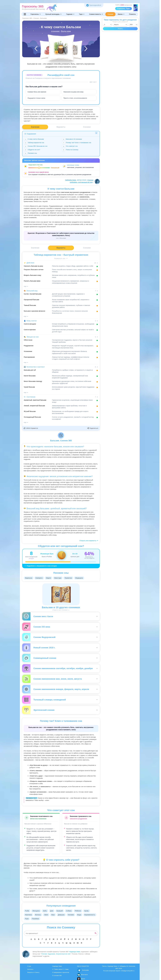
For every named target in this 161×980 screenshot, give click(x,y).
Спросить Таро (124, 9)
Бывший (61, 911)
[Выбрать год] (133, 25)
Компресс (40, 578)
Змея (47, 915)
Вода (81, 915)
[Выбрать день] (108, 25)
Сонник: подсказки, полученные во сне (56, 954)
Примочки (70, 578)
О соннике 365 (57, 975)
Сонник (110, 14)
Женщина (37, 911)
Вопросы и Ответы (33, 972)
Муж (54, 915)
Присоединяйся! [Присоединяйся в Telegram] (94, 5)
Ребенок (80, 911)
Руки (41, 919)
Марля (49, 578)
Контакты (30, 969)
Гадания (70, 14)
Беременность (31, 919)
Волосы (39, 915)
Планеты (132, 14)
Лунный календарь (54, 14)
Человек (73, 915)
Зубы (46, 911)
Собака (71, 911)
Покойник (50, 919)
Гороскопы (36, 14)
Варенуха (29, 578)
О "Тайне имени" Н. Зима (60, 969)
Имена (121, 14)
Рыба (27, 911)
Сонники (87, 127)
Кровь (89, 911)
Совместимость (96, 14)
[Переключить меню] (25, 14)
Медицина (81, 578)
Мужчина (29, 915)
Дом (53, 911)
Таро (82, 14)
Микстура (59, 578)
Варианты (61, 127)
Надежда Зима (71, 180)
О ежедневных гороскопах (61, 972)
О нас (29, 966)
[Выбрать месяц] (120, 25)
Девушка (63, 915)
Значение (35, 127)
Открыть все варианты (89, 541)
